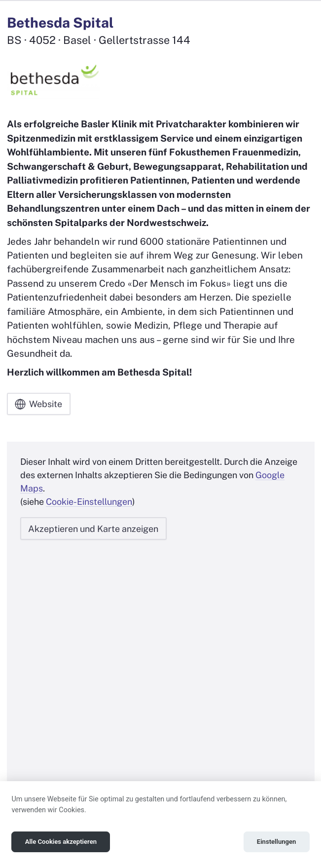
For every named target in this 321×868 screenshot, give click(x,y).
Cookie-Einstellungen (89, 502)
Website (38, 404)
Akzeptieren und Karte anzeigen (93, 529)
